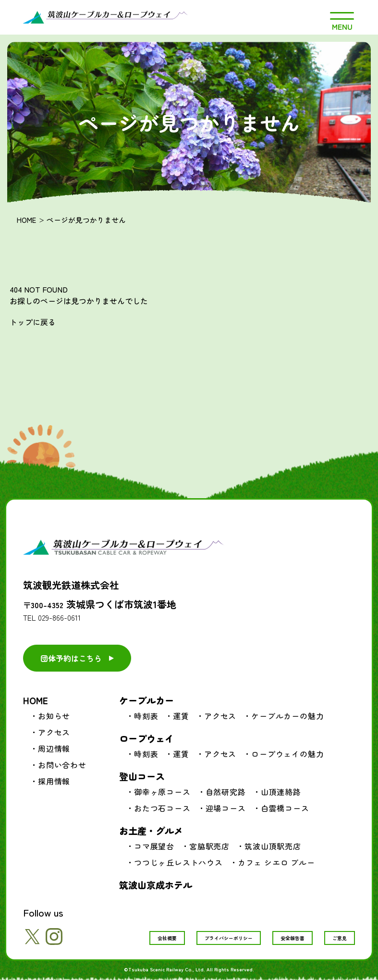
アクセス (54, 732)
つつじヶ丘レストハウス (178, 862)
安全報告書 (293, 938)
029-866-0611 (59, 617)
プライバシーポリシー (229, 938)
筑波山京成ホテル (156, 885)
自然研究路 (226, 792)
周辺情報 (54, 748)
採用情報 (54, 781)
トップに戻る (33, 322)
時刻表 (146, 716)
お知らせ (54, 716)
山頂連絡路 (281, 792)
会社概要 (167, 938)
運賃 (181, 716)
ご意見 (340, 938)
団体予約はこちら (71, 658)
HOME (26, 220)
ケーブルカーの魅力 (287, 716)
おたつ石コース (162, 808)
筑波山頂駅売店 (273, 846)
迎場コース (226, 808)
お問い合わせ (62, 765)
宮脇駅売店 (209, 846)
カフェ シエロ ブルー (276, 862)
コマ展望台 (154, 846)
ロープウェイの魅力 (287, 754)
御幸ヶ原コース (162, 792)
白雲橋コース (285, 808)
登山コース (142, 776)
